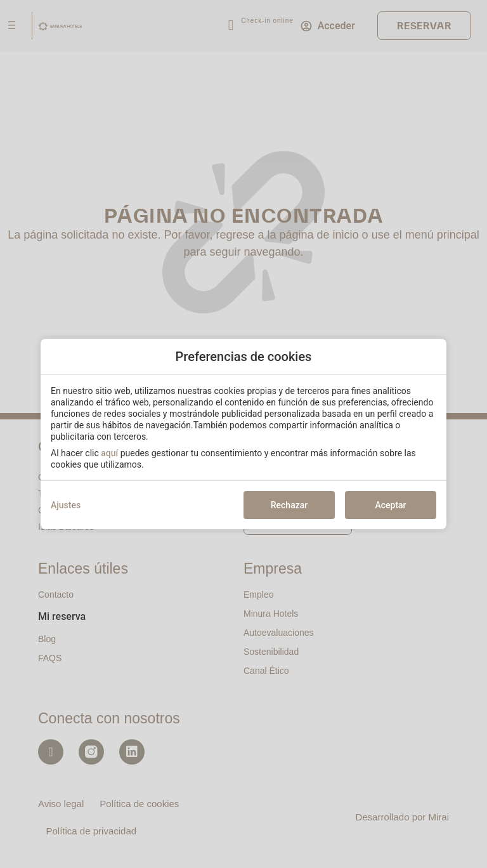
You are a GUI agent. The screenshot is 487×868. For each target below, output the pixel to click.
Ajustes (66, 505)
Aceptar (390, 505)
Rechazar (289, 505)
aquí (109, 453)
